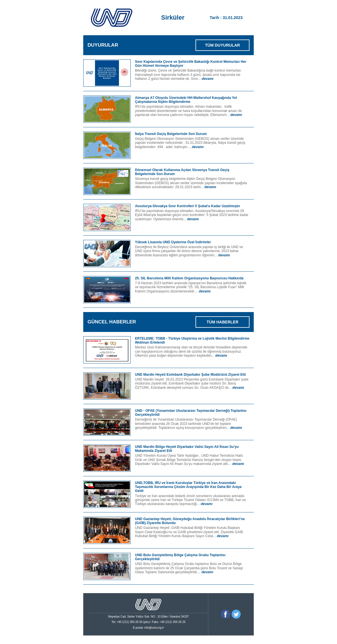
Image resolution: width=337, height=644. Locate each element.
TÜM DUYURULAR (223, 45)
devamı (208, 79)
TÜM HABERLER (222, 322)
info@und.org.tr (154, 628)
